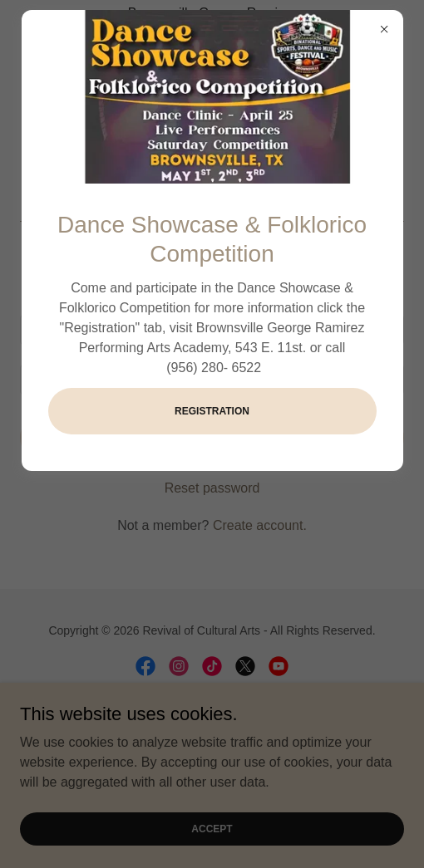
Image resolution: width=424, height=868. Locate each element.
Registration (212, 411)
